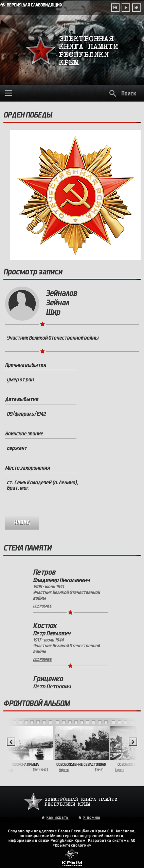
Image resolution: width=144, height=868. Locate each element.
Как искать (58, 817)
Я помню (92, 817)
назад (22, 522)
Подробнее (42, 606)
